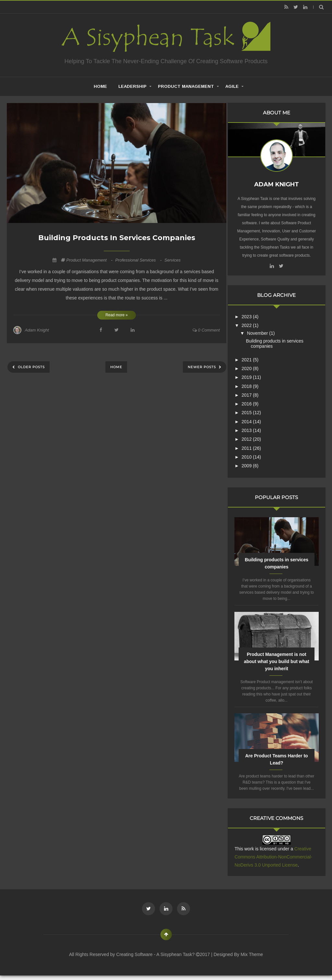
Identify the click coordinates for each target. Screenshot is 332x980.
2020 (252, 367)
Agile (232, 86)
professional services (139, 260)
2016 (252, 402)
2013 (252, 428)
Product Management (186, 86)
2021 (252, 358)
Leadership (132, 86)
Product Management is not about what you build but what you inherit (279, 659)
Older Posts (31, 367)
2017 (252, 393)
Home (116, 367)
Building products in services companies (117, 238)
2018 (252, 384)
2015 (252, 411)
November (263, 331)
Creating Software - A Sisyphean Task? (156, 959)
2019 (252, 376)
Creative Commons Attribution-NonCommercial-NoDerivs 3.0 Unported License (279, 861)
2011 (252, 446)
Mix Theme (252, 959)
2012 (252, 437)
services (172, 260)
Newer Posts (202, 367)
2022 (252, 323)
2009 (252, 464)
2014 (252, 420)
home (100, 86)
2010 (252, 455)
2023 (252, 315)
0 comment (206, 330)
